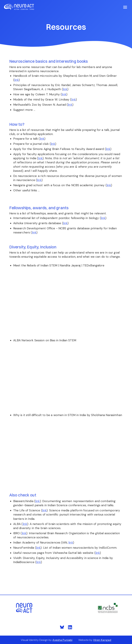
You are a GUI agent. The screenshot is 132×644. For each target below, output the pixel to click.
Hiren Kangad (102, 640)
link (17, 80)
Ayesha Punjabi (62, 640)
